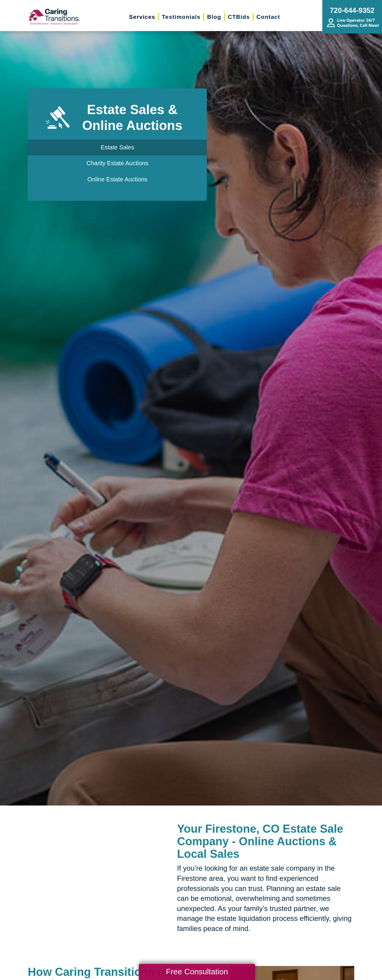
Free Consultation (197, 972)
